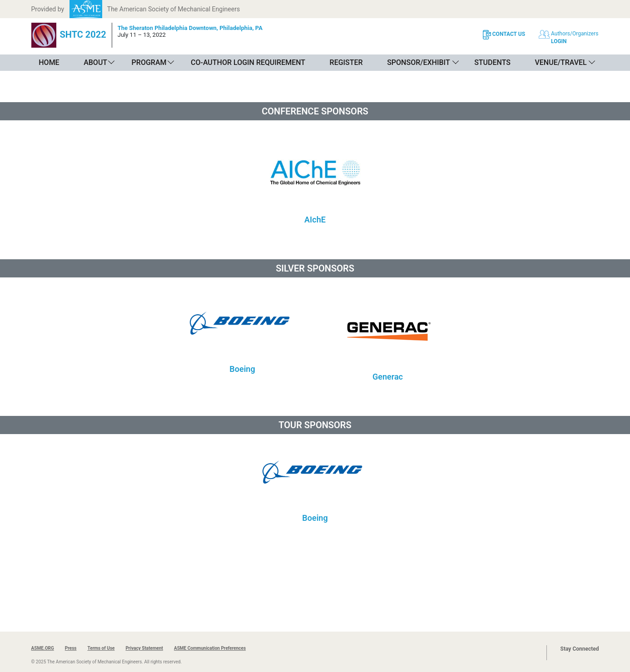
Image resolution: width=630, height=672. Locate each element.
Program (149, 62)
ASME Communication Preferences (210, 648)
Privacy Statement (144, 648)
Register (346, 62)
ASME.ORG (43, 648)
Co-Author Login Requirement (248, 62)
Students (492, 62)
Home (49, 62)
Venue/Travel (561, 62)
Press (71, 648)
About (95, 62)
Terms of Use (101, 648)
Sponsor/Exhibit (418, 62)
